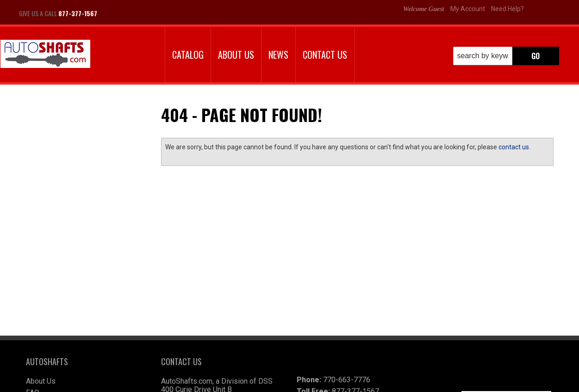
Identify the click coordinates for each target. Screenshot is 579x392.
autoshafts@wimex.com (358, 358)
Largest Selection (72, 154)
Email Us (58, 213)
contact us (514, 147)
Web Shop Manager (355, 382)
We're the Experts (71, 127)
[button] (506, 56)
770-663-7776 (347, 311)
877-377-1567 (66, 231)
